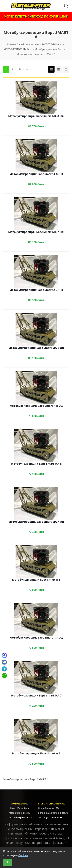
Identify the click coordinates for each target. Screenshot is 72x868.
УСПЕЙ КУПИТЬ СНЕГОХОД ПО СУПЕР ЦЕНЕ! (36, 16)
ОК (8, 862)
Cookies (23, 855)
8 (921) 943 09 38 (23, 818)
